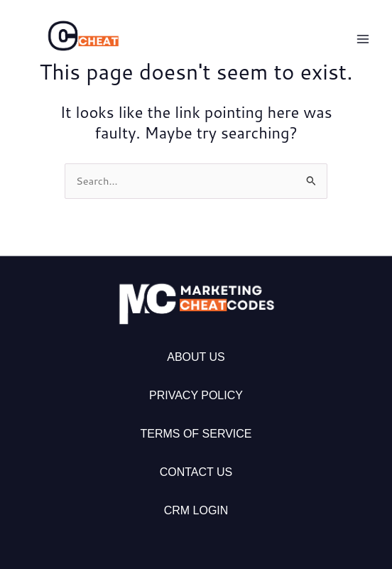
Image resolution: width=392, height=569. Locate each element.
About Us (196, 357)
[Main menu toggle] (363, 39)
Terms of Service (196, 434)
